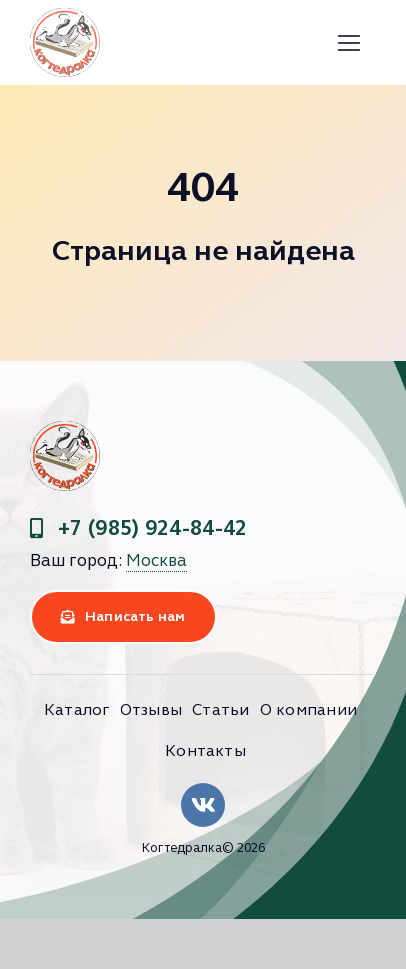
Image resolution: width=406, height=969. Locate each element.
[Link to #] (349, 43)
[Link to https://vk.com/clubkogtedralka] (203, 805)
